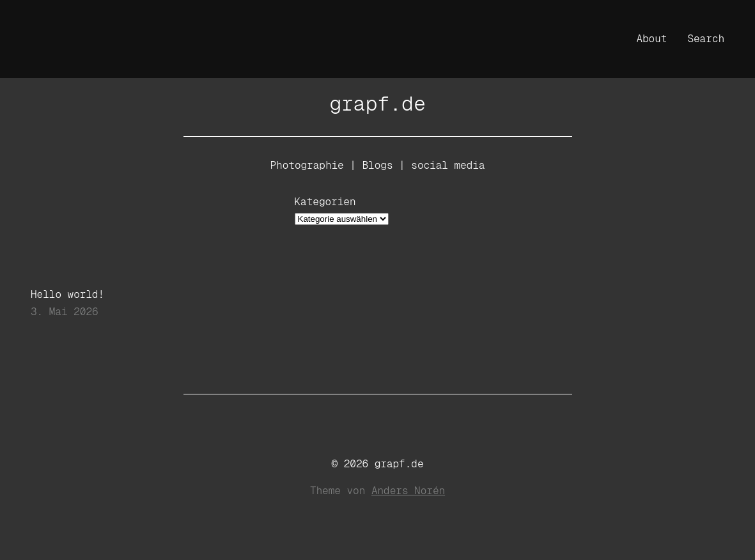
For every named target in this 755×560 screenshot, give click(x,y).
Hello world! (67, 295)
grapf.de (377, 103)
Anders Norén (408, 491)
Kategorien (325, 202)
